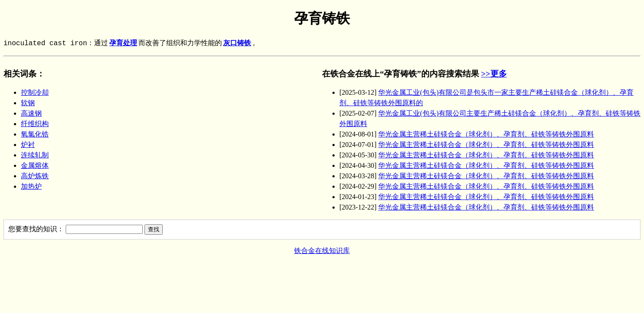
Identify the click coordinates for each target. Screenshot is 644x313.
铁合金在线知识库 (322, 251)
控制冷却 (35, 92)
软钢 (28, 103)
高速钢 (31, 113)
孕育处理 (123, 43)
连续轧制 (35, 155)
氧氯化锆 (35, 134)
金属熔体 (35, 165)
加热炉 (31, 186)
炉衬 (28, 145)
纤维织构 (35, 124)
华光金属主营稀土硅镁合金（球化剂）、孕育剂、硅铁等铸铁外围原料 (486, 134)
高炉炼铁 (35, 176)
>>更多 (494, 74)
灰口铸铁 (237, 43)
